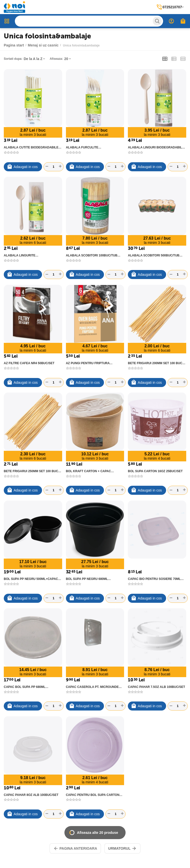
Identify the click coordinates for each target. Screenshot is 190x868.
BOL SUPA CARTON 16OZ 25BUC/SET (155, 471)
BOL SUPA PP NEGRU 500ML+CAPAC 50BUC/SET (31, 579)
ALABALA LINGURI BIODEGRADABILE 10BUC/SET (156, 147)
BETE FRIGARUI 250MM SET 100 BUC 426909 (31, 471)
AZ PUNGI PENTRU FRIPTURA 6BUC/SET (88, 363)
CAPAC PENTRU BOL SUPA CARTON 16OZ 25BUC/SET (93, 795)
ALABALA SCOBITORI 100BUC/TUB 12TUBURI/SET (92, 255)
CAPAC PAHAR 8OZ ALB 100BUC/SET (31, 795)
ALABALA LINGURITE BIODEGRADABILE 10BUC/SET (26, 255)
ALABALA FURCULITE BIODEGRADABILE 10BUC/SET (88, 147)
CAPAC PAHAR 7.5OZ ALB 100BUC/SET (156, 687)
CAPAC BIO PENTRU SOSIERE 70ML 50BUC (154, 579)
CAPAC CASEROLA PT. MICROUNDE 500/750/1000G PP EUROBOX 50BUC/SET (92, 687)
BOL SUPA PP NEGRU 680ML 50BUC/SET (87, 579)
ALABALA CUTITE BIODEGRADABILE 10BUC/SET (31, 147)
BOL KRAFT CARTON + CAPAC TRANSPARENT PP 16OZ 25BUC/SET (93, 471)
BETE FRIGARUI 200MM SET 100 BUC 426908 (155, 363)
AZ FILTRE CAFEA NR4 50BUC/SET (29, 363)
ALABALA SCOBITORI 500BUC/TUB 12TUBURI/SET (154, 255)
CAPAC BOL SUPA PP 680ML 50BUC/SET (25, 687)
